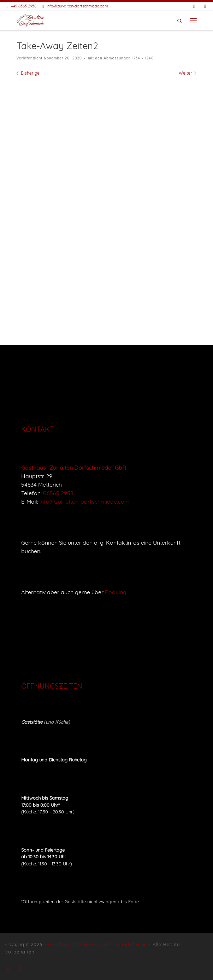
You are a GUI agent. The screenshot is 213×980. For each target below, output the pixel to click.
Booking (116, 592)
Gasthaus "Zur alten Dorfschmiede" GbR (97, 944)
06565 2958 (58, 493)
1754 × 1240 (142, 58)
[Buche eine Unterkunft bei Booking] (205, 6)
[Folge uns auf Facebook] (194, 6)
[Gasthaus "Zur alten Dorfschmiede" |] (31, 19)
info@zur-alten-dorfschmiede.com (85, 501)
